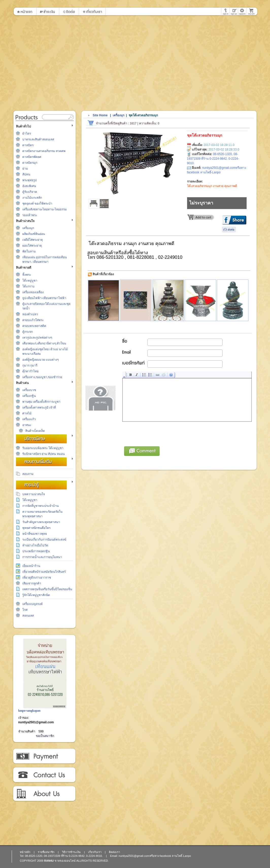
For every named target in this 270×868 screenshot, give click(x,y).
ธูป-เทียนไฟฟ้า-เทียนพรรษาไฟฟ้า (44, 298)
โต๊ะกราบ (28, 286)
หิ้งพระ (27, 275)
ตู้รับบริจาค (30, 192)
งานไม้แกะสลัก (32, 198)
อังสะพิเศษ (29, 186)
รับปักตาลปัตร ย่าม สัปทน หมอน (44, 454)
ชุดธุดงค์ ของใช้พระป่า (37, 204)
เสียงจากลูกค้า (32, 583)
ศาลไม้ (27, 413)
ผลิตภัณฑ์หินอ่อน (34, 234)
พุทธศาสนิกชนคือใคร (36, 528)
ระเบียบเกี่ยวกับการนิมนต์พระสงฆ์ (44, 540)
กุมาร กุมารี (30, 365)
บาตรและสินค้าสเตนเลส (38, 139)
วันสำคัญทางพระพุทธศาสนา (41, 522)
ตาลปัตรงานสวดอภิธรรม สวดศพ (44, 151)
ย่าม (25, 169)
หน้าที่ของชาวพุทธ (35, 534)
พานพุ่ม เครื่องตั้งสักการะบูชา (41, 402)
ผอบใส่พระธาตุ (32, 246)
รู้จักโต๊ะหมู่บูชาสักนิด (36, 595)
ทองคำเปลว (30, 314)
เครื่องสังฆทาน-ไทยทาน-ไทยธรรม (45, 209)
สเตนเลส (28, 616)
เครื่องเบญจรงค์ (32, 604)
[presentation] (161, 433)
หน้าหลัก (25, 852)
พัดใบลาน (29, 251)
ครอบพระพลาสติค (34, 326)
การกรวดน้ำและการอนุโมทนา (42, 557)
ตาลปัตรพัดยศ (32, 157)
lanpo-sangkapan (29, 711)
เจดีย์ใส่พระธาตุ (33, 240)
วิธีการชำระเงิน (44, 756)
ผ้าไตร (27, 134)
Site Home (100, 115)
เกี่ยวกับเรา (44, 794)
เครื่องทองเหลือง (33, 292)
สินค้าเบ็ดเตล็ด (35, 431)
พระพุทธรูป (30, 180)
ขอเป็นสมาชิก (45, 736)
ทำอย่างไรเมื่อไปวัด (35, 545)
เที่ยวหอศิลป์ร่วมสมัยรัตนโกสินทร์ (44, 572)
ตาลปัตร (28, 145)
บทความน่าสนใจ (34, 494)
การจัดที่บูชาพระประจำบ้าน (40, 506)
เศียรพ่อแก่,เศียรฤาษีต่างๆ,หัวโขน (44, 343)
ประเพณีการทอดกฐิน (36, 551)
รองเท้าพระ (30, 215)
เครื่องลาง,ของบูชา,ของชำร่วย (42, 377)
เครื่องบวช (29, 390)
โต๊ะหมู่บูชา (30, 281)
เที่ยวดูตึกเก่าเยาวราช (37, 578)
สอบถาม (28, 474)
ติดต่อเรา (44, 775)
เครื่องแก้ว (29, 419)
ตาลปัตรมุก (30, 163)
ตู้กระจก (28, 332)
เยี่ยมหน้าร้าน (31, 566)
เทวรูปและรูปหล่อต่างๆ (37, 338)
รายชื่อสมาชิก (46, 852)
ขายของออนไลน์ (65, 861)
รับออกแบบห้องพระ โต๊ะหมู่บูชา (43, 448)
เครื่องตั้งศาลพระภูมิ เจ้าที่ (39, 408)
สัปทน (26, 174)
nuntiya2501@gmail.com (36, 722)
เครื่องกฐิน (29, 396)
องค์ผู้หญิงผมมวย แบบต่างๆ (40, 360)
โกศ (25, 610)
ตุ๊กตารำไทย (30, 371)
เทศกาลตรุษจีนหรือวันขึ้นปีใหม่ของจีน (47, 589)
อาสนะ (27, 425)
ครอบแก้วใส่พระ (33, 320)
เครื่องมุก (28, 228)
